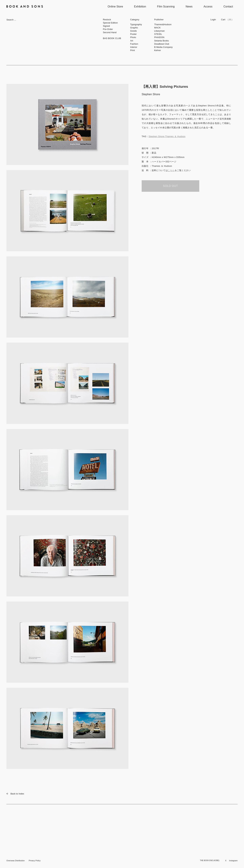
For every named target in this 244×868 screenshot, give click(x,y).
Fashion (134, 44)
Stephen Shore (157, 136)
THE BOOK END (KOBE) (210, 860)
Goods (133, 31)
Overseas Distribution (16, 861)
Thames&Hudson (163, 24)
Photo (133, 37)
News (189, 7)
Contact (228, 7)
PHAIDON (159, 37)
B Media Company (163, 47)
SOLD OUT (170, 186)
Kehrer (158, 50)
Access (208, 7)
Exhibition (140, 7)
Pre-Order (108, 29)
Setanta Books (161, 41)
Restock (107, 20)
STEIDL (158, 34)
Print (132, 50)
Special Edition (110, 23)
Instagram (233, 861)
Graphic (134, 28)
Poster (133, 34)
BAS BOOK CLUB (112, 38)
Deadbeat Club (162, 44)
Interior (134, 47)
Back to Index (15, 794)
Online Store (115, 7)
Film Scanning (166, 7)
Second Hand (110, 32)
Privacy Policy (35, 861)
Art (132, 41)
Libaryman (159, 31)
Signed (106, 26)
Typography (136, 24)
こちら (171, 170)
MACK (157, 28)
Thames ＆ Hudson (175, 136)
